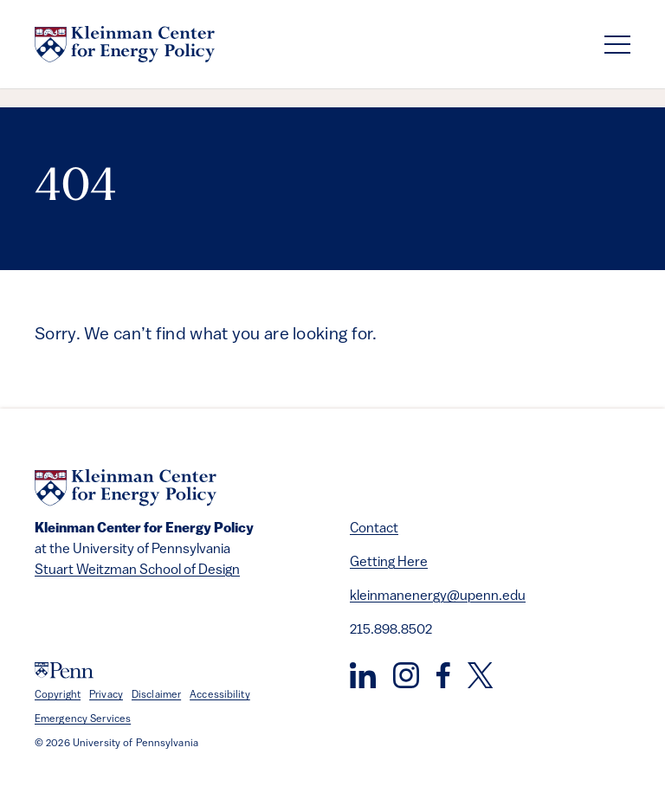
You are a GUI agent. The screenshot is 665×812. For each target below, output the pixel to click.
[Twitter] (480, 675)
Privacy (106, 695)
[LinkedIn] (363, 675)
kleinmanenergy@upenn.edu (438, 596)
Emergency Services (83, 719)
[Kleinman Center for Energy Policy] (125, 44)
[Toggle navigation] (617, 45)
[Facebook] (443, 675)
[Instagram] (406, 675)
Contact (374, 529)
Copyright (58, 695)
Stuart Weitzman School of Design (137, 570)
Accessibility (220, 695)
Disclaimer (156, 695)
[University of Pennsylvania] (64, 670)
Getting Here (389, 563)
